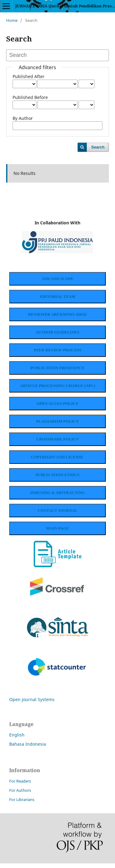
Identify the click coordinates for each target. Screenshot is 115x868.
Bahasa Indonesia (28, 749)
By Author (23, 118)
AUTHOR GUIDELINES (58, 333)
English (17, 739)
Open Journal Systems (32, 704)
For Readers (20, 786)
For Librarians (22, 804)
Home (12, 20)
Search (98, 147)
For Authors (20, 795)
